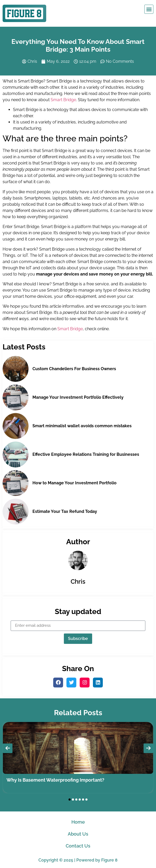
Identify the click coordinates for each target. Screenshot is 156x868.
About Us (78, 834)
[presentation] (8, 748)
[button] (149, 9)
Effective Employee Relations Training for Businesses (86, 454)
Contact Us (78, 846)
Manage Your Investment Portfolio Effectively (78, 397)
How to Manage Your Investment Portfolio (74, 483)
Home (78, 822)
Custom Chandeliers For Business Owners (74, 369)
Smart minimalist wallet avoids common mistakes (82, 426)
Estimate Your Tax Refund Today (65, 511)
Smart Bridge (63, 100)
